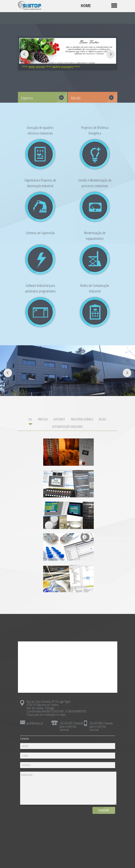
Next (111, 54)
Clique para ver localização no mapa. (46, 714)
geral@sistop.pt (35, 723)
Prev (24, 54)
